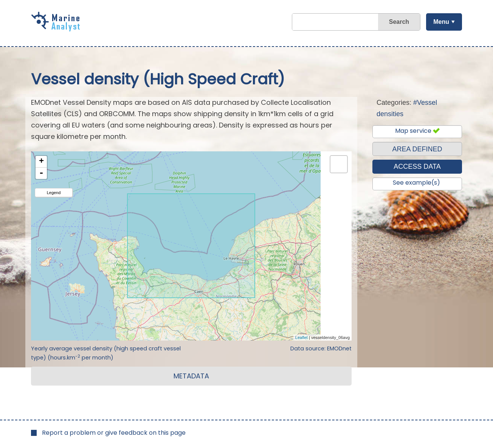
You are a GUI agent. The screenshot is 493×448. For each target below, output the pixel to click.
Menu (441, 22)
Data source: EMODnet (321, 348)
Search (399, 22)
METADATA (191, 376)
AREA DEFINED (417, 149)
